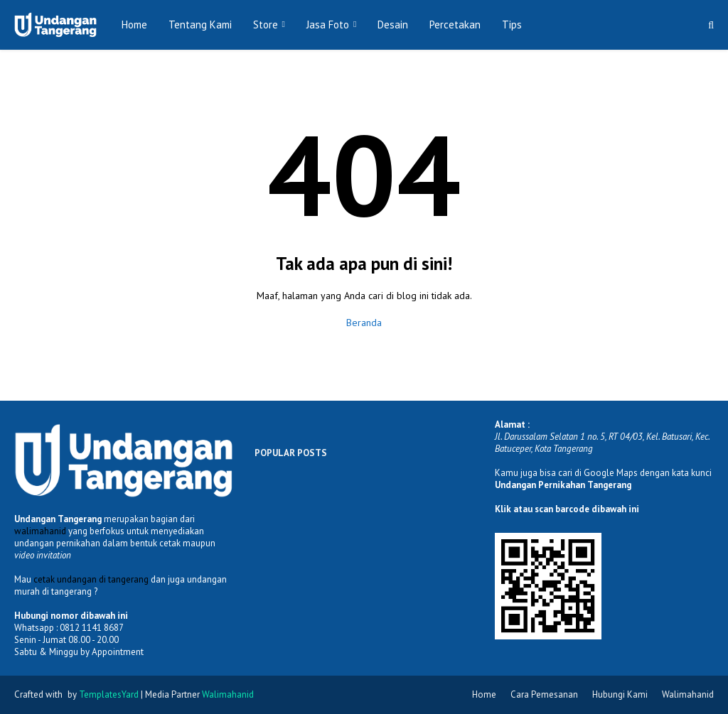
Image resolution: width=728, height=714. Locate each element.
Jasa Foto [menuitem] (328, 25)
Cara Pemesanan (544, 694)
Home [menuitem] (134, 25)
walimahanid (40, 531)
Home (484, 694)
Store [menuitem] (266, 25)
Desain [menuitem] (393, 25)
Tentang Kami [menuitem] (200, 25)
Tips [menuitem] (512, 25)
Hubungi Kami (620, 694)
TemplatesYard (109, 694)
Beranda (364, 323)
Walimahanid (688, 694)
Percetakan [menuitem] (455, 25)
